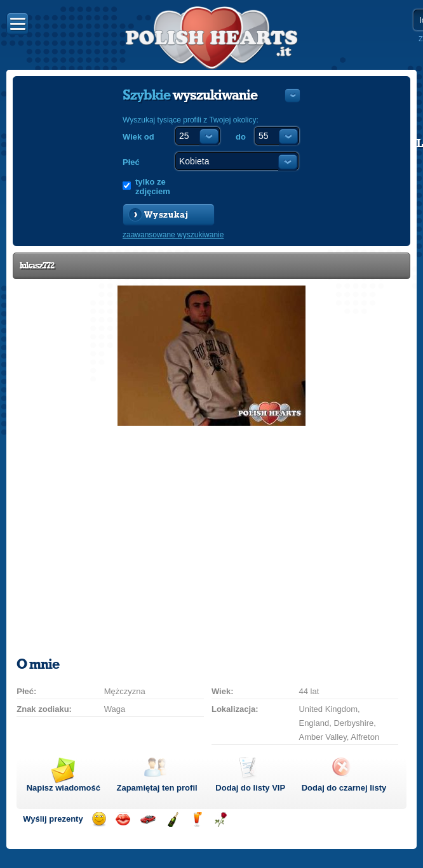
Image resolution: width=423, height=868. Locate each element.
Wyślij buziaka (123, 819)
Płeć (131, 162)
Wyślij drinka (197, 819)
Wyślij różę (221, 819)
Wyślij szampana (172, 819)
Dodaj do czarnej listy (344, 788)
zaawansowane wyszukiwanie (173, 235)
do (241, 137)
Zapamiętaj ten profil (157, 788)
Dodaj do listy (250, 788)
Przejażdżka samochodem (148, 819)
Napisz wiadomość (64, 788)
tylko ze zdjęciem (153, 187)
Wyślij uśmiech (99, 819)
